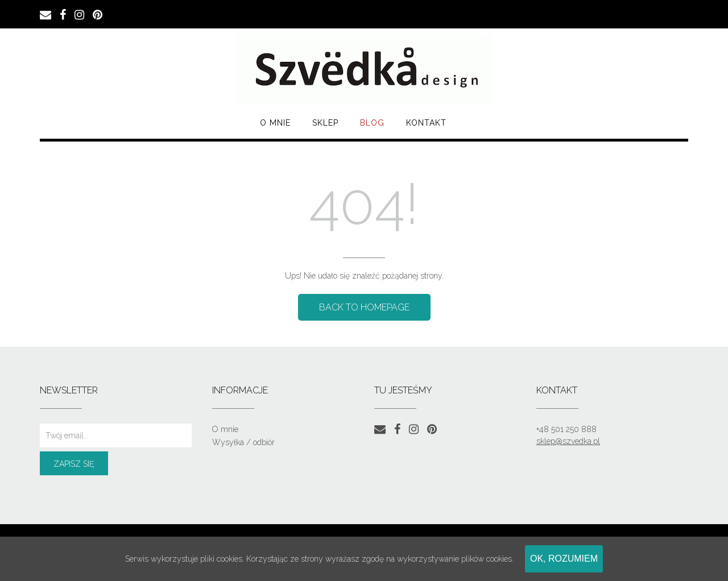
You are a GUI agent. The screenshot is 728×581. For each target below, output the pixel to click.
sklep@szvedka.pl (568, 441)
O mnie (275, 123)
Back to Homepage (364, 307)
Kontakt (426, 123)
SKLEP (325, 123)
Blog (372, 123)
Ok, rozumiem (564, 559)
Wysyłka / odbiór (243, 442)
